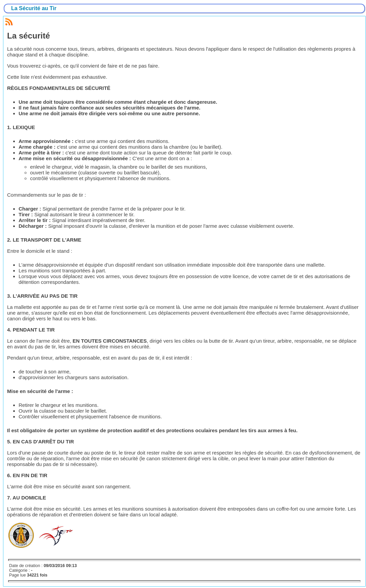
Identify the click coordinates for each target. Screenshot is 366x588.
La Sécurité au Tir (34, 8)
